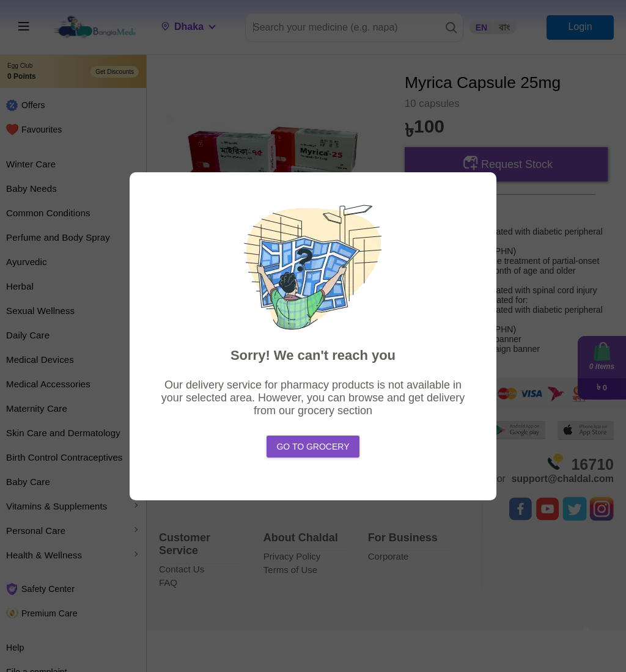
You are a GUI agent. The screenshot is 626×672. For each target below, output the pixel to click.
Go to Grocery (313, 447)
